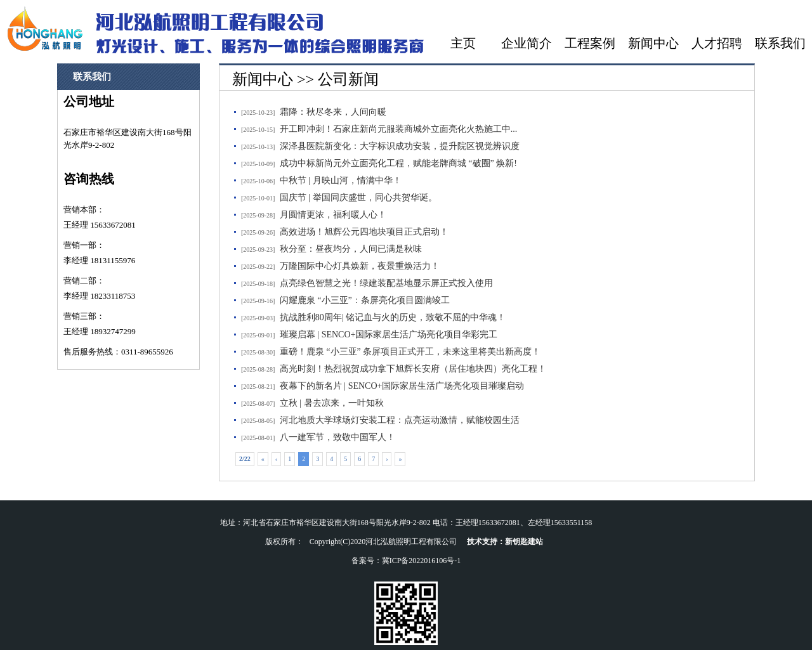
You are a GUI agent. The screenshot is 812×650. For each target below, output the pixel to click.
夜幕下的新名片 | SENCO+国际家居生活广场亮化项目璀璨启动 (402, 386)
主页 (463, 43)
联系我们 (780, 43)
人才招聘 (717, 43)
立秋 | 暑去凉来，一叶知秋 (332, 403)
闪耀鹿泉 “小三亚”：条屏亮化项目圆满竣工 (365, 300)
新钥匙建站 (524, 542)
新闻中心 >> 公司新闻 (305, 79)
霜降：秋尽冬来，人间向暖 (333, 112)
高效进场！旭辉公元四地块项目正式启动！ (364, 232)
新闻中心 (653, 43)
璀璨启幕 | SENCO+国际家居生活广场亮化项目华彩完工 (389, 335)
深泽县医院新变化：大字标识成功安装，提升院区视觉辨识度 (400, 146)
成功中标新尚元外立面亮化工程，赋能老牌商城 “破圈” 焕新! (398, 163)
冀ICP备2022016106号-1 (422, 561)
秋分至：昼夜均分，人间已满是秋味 (351, 249)
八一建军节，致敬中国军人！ (337, 437)
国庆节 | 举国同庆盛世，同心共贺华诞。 (358, 198)
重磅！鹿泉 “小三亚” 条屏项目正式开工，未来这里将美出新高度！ (410, 352)
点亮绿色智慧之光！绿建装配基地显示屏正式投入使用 (386, 283)
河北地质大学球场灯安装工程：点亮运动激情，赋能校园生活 (400, 420)
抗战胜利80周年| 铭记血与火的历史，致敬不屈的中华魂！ (393, 317)
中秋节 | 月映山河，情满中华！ (341, 180)
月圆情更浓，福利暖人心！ (333, 215)
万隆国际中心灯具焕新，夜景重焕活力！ (360, 266)
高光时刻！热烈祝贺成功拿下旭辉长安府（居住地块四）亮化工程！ (413, 369)
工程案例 (590, 43)
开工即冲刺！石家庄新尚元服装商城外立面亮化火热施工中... (399, 129)
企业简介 (527, 43)
